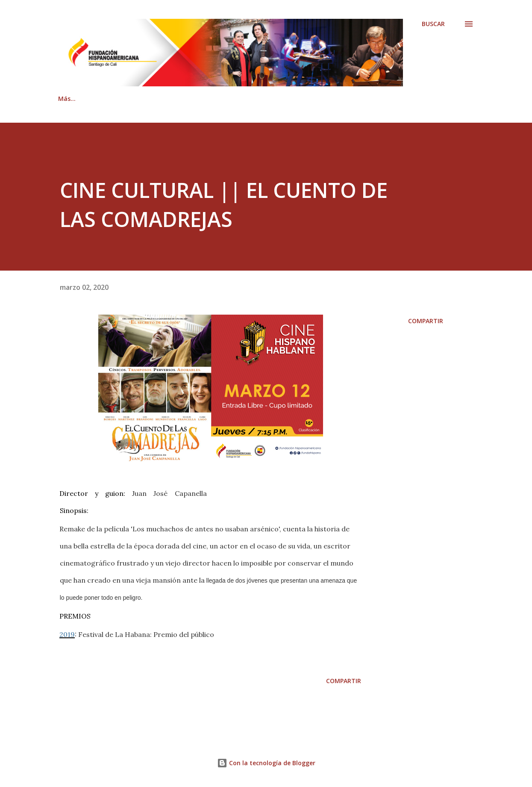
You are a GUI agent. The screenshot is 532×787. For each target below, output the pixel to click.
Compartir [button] (426, 321)
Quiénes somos (122, 99)
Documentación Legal (371, 99)
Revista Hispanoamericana (273, 99)
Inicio (66, 99)
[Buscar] (433, 24)
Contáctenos (189, 99)
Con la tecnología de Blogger (266, 763)
